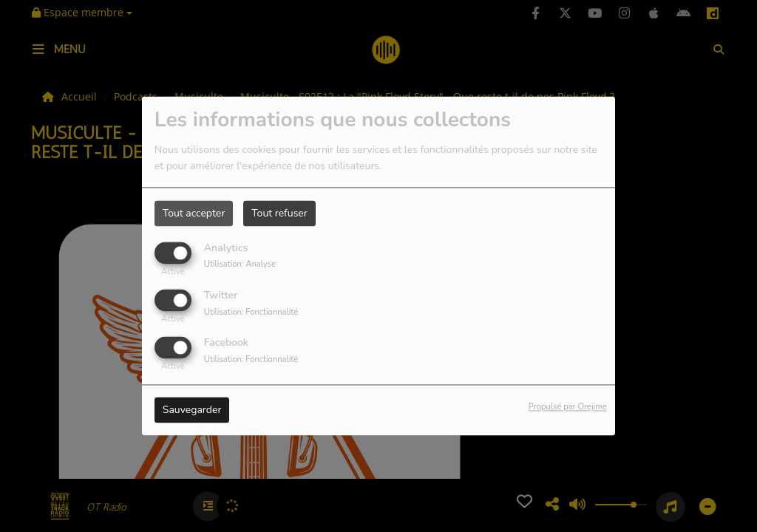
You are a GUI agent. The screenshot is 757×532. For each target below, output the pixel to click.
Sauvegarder (192, 410)
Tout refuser (279, 213)
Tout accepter (194, 213)
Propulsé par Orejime (568, 407)
